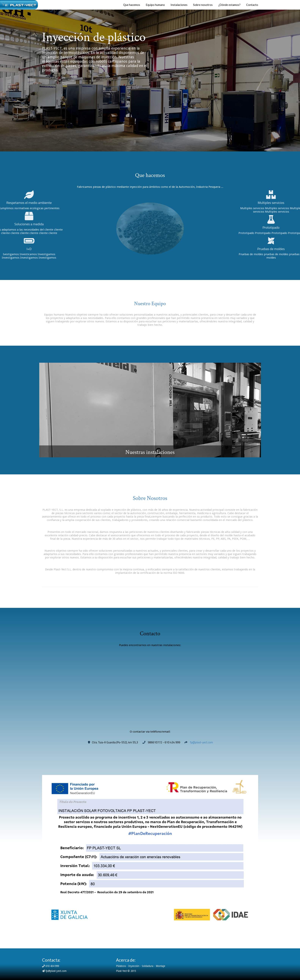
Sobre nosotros (203, 5)
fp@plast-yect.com (201, 742)
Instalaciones (179, 5)
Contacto (252, 5)
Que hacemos (132, 5)
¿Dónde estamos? (229, 5)
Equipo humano (155, 5)
